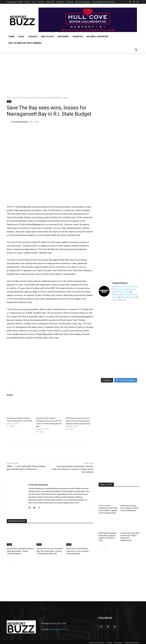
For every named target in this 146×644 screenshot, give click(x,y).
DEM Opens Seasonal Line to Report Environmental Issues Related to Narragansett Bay (78, 421)
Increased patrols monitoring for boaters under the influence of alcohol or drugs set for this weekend (73, 469)
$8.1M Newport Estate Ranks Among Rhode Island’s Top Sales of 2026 (107, 536)
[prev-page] (8, 560)
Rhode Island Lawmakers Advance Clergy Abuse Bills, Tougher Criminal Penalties (20, 551)
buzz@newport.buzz (60, 628)
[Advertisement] (73, 73)
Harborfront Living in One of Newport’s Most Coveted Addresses (129, 508)
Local (15, 98)
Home (9, 98)
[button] (136, 50)
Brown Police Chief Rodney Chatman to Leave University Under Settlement (80, 551)
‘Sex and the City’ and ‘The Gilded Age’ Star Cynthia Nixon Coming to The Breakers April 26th (50, 551)
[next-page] (13, 560)
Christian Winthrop (20, 122)
